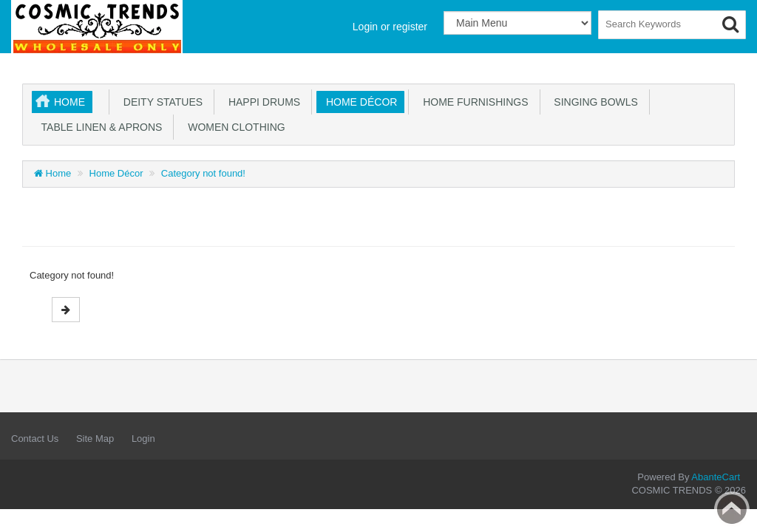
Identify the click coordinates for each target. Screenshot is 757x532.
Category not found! (203, 173)
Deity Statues (160, 102)
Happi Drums (261, 102)
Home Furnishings (472, 102)
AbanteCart (716, 477)
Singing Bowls (593, 102)
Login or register (390, 27)
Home (69, 102)
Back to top (732, 509)
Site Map (95, 439)
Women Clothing (233, 127)
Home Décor (359, 102)
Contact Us (35, 439)
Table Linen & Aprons (99, 127)
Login (143, 439)
